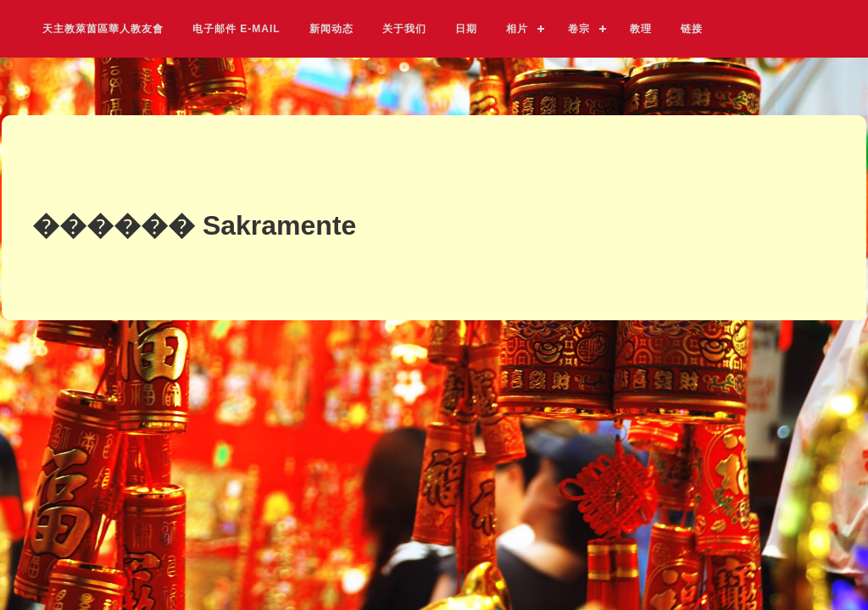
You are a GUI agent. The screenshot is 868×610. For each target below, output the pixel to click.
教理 (641, 28)
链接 (692, 28)
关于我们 (404, 28)
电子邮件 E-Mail (236, 29)
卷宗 (579, 28)
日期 (466, 28)
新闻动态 (331, 28)
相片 (517, 28)
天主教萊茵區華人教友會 (103, 28)
